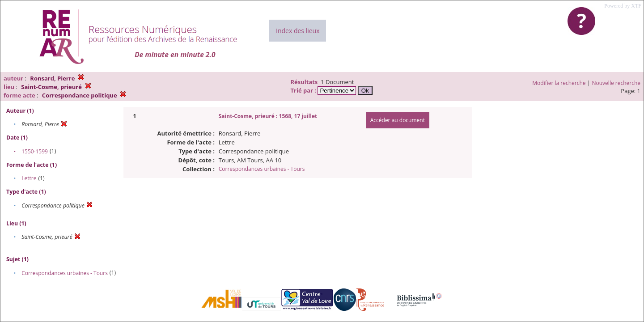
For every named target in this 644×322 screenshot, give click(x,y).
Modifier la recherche (559, 83)
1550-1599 (35, 151)
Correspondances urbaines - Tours (65, 273)
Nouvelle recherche (616, 83)
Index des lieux (298, 31)
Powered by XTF (623, 6)
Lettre (29, 178)
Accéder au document (398, 120)
